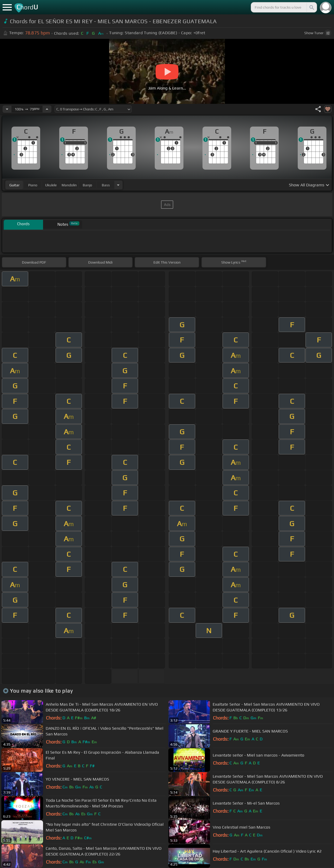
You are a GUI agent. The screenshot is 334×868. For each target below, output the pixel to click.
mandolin (69, 185)
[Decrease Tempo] (7, 109)
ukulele (51, 185)
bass (106, 185)
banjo (87, 185)
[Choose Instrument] (118, 185)
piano (33, 185)
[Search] (311, 7)
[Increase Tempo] (47, 109)
